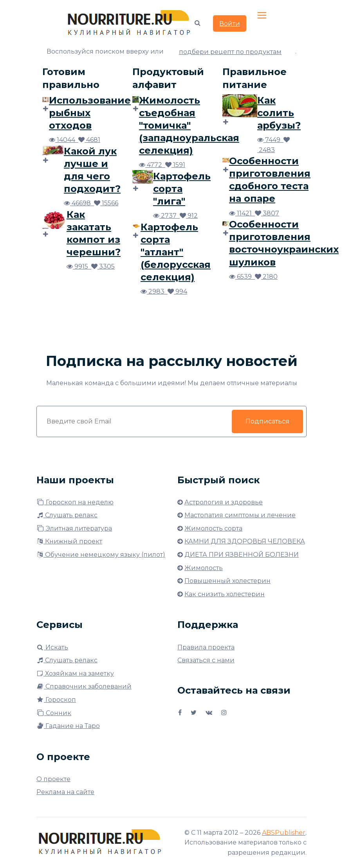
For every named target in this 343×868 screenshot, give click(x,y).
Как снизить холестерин (225, 594)
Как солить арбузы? (279, 113)
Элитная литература (74, 528)
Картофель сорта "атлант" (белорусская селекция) (176, 252)
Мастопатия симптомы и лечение (240, 515)
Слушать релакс (67, 515)
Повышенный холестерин (227, 581)
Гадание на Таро (68, 726)
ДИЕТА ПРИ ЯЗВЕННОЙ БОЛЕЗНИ (242, 555)
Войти (230, 24)
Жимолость (204, 568)
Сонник (54, 713)
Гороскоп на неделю (75, 502)
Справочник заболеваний (84, 686)
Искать (52, 647)
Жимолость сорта (213, 528)
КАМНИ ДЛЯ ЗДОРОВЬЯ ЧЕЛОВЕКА (245, 541)
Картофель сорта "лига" (182, 189)
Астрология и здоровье (224, 502)
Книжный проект (69, 541)
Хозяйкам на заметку (75, 673)
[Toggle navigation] (263, 16)
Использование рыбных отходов (90, 113)
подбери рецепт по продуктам (230, 52)
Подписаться (267, 421)
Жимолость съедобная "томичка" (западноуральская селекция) (189, 125)
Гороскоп (56, 700)
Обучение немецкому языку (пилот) (101, 555)
